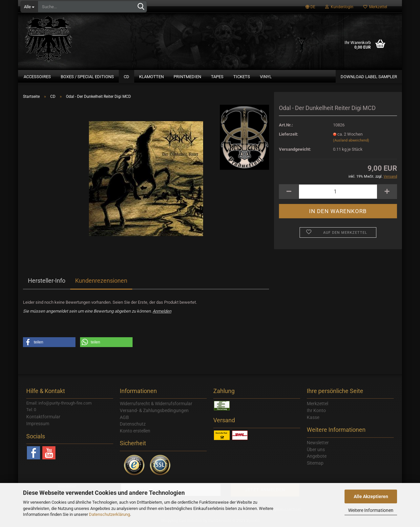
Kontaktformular (43, 417)
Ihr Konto (316, 410)
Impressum (38, 424)
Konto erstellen (135, 431)
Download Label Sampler (369, 77)
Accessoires (37, 77)
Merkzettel (375, 7)
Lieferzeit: (289, 134)
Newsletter (318, 443)
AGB (124, 417)
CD (126, 77)
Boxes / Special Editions (87, 77)
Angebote (317, 456)
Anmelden (162, 311)
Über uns (316, 450)
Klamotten (151, 77)
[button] (49, 342)
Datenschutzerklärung (109, 514)
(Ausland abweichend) (351, 140)
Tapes (217, 77)
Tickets (242, 77)
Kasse (313, 417)
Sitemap (315, 463)
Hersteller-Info (47, 281)
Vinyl (266, 77)
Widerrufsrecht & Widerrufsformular (156, 404)
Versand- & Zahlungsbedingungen (154, 410)
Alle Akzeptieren (371, 496)
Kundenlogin (339, 7)
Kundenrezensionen (101, 281)
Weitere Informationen (371, 510)
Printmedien (187, 77)
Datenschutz (133, 424)
